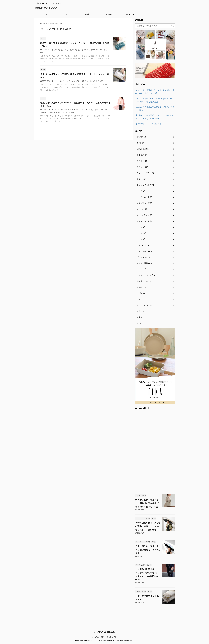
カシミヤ (89, 110)
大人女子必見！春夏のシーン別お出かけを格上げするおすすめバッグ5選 (155, 92)
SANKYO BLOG (46, 8)
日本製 (100, 81)
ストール (96, 110)
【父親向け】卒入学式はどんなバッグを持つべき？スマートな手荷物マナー (155, 117)
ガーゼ (70, 110)
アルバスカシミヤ (61, 110)
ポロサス (85, 50)
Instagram (109, 14)
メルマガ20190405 (96, 50)
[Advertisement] (155, 451)
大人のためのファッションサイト (104, 637)
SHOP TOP (130, 14)
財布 (105, 50)
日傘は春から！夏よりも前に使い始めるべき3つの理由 (154, 109)
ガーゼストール (79, 110)
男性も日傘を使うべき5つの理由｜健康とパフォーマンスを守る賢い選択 (154, 100)
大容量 (95, 81)
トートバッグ (59, 81)
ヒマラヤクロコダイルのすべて (148, 124)
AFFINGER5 (129, 640)
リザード (88, 81)
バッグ (67, 81)
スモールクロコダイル (73, 50)
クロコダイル (59, 50)
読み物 (87, 14)
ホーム (44, 14)
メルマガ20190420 (70, 112)
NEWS (66, 14)
